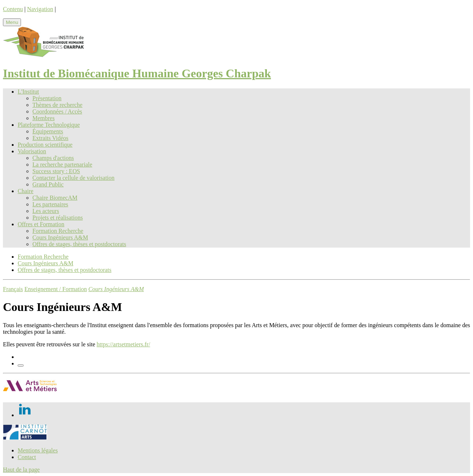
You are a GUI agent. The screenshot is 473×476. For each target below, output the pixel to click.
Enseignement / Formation (56, 289)
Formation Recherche (58, 231)
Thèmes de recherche (57, 105)
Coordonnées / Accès (57, 111)
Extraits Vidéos (50, 138)
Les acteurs (46, 211)
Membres (43, 118)
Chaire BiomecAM (55, 198)
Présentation (47, 98)
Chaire (26, 191)
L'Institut (28, 92)
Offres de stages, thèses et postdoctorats (79, 244)
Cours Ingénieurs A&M (60, 237)
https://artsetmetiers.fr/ (123, 344)
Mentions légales (38, 450)
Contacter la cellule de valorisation (73, 178)
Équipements (48, 131)
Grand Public (48, 184)
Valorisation (32, 151)
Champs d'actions (53, 158)
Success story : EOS (56, 171)
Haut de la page (21, 470)
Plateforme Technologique (49, 125)
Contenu (13, 9)
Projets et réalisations (58, 218)
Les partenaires (50, 204)
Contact (27, 457)
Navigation (40, 9)
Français (13, 289)
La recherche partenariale (62, 164)
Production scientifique (45, 145)
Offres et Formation (41, 224)
